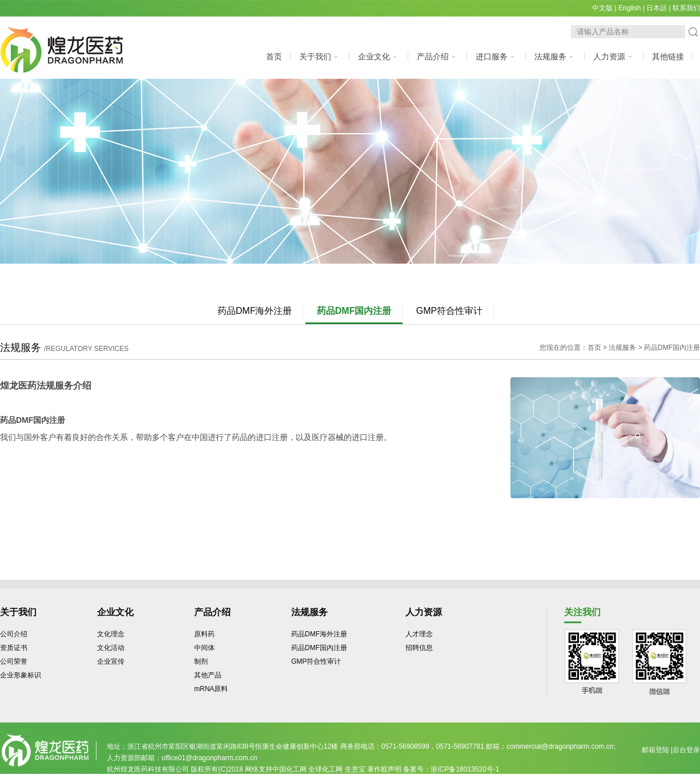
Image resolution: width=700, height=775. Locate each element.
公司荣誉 (14, 661)
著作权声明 (384, 769)
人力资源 (614, 57)
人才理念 (419, 634)
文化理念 (111, 634)
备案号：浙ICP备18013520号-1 (451, 769)
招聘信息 (419, 648)
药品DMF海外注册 (255, 311)
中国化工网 (289, 769)
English (629, 8)
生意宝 (355, 769)
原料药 (204, 634)
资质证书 (14, 648)
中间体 (204, 648)
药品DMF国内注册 (354, 311)
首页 (274, 56)
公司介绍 (14, 634)
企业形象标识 (21, 675)
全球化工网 (325, 769)
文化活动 (111, 648)
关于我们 (320, 57)
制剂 (201, 661)
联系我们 (686, 8)
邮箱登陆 (655, 750)
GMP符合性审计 (449, 311)
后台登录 (686, 750)
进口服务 (496, 57)
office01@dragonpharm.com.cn (209, 758)
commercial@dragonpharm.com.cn (560, 746)
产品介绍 (438, 57)
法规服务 (555, 57)
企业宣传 (111, 661)
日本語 (657, 8)
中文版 (602, 8)
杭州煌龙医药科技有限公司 (148, 769)
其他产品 (208, 675)
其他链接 (668, 56)
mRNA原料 (211, 689)
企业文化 (379, 57)
